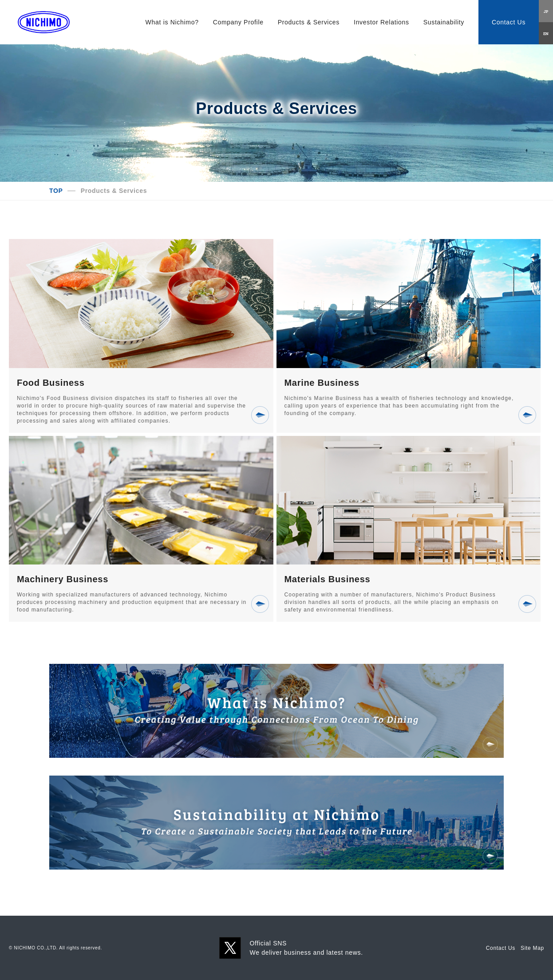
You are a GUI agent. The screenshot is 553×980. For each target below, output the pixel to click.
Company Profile (238, 22)
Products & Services (309, 22)
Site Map (532, 948)
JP (546, 11)
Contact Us (509, 22)
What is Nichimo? (172, 22)
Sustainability (444, 22)
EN (546, 33)
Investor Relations (381, 22)
